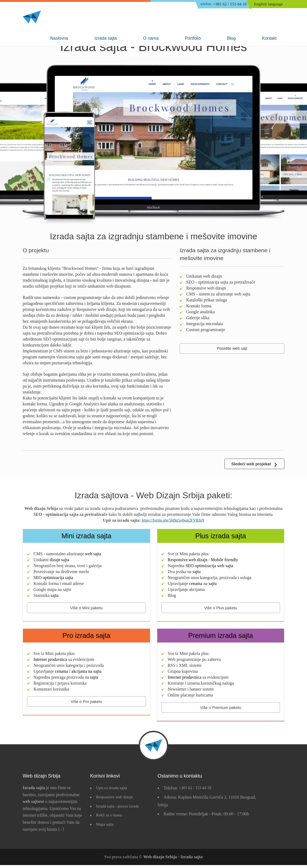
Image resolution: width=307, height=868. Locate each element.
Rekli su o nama (110, 818)
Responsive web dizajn (116, 800)
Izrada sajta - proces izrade (119, 809)
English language (269, 4)
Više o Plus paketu (221, 609)
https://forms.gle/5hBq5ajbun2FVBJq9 (173, 521)
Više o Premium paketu (221, 710)
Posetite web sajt (232, 349)
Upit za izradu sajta (113, 791)
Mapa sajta (105, 827)
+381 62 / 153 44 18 (221, 5)
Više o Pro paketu (86, 704)
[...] (61, 832)
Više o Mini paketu (86, 609)
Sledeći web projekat (250, 464)
